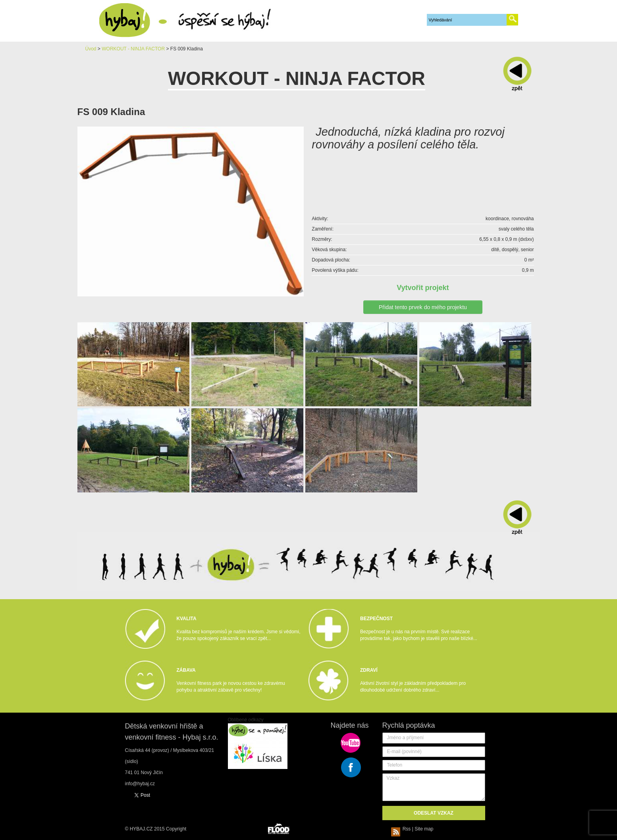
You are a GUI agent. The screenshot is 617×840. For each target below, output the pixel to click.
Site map (424, 829)
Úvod (91, 49)
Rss (402, 829)
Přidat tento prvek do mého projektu (423, 307)
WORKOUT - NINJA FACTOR (133, 49)
